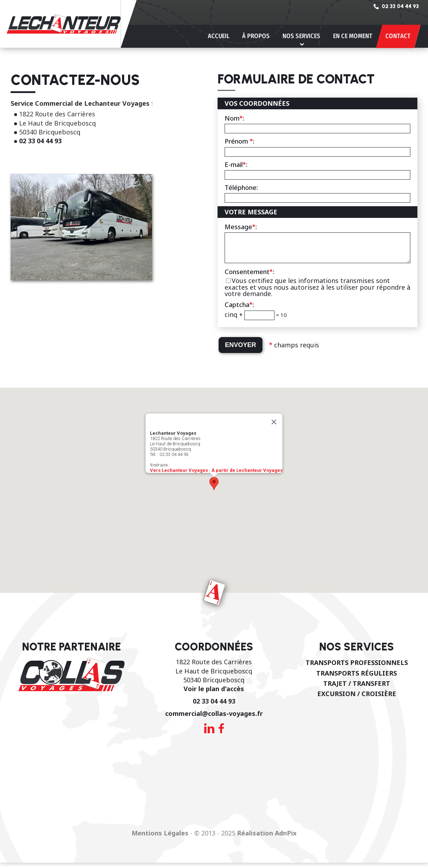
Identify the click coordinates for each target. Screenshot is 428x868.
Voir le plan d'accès (214, 694)
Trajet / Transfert (357, 689)
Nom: (234, 118)
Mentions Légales (160, 838)
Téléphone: (241, 187)
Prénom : (239, 141)
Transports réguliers (357, 678)
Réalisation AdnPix (267, 838)
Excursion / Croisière (357, 699)
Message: (241, 227)
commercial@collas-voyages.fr (214, 719)
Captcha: (239, 310)
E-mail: (236, 164)
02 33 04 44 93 (40, 141)
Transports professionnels (357, 668)
